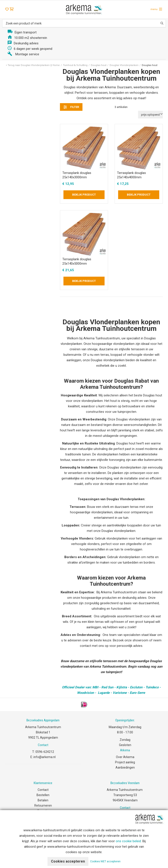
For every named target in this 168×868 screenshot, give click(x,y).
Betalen (43, 800)
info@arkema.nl (45, 757)
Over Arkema (125, 757)
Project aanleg (125, 762)
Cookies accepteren (68, 861)
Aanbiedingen (125, 767)
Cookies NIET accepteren (105, 861)
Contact (43, 790)
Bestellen (43, 795)
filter (71, 107)
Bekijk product (84, 195)
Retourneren (43, 806)
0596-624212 (45, 752)
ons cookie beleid (128, 841)
